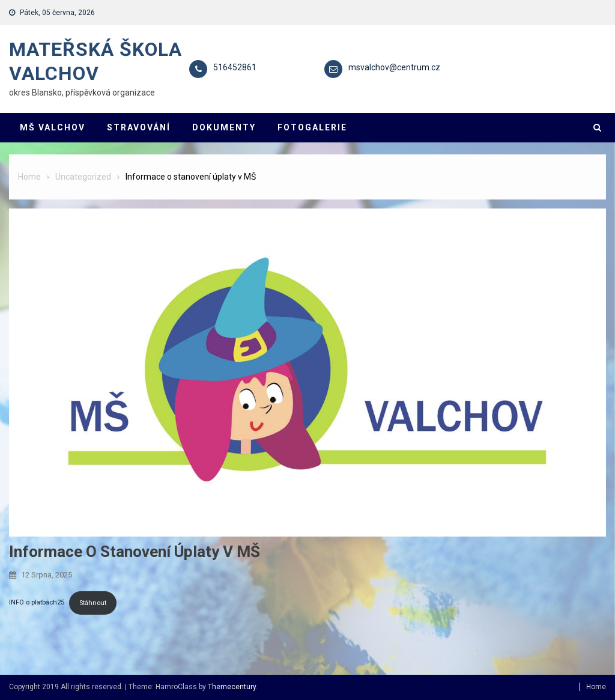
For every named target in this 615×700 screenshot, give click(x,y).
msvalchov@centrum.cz (394, 67)
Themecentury (232, 687)
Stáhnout (93, 603)
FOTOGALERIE (312, 127)
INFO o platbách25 (37, 603)
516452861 (235, 67)
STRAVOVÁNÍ (139, 127)
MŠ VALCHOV (53, 127)
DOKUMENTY (224, 127)
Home (596, 687)
